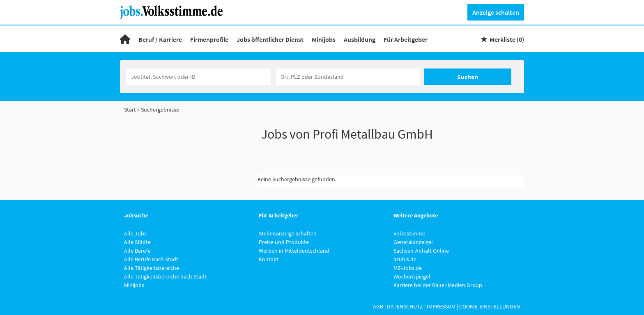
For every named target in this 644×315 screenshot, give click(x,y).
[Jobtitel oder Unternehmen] (198, 77)
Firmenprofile (209, 39)
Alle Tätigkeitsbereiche (152, 268)
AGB (378, 306)
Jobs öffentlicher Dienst (270, 39)
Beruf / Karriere (160, 39)
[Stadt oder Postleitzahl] (348, 77)
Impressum (441, 306)
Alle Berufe (137, 251)
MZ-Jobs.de (408, 268)
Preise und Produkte (284, 242)
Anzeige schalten (496, 12)
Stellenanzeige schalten (288, 233)
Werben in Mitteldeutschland (294, 251)
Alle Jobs (135, 233)
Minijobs (324, 39)
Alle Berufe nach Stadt (151, 259)
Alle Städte (137, 242)
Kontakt (269, 259)
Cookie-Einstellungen (490, 306)
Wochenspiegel (412, 276)
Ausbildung (360, 39)
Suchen (468, 77)
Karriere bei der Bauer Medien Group (438, 285)
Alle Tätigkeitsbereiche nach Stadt (165, 276)
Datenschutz (405, 306)
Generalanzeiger (413, 242)
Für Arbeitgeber (406, 39)
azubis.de (405, 259)
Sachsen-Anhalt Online (421, 251)
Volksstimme (409, 233)
